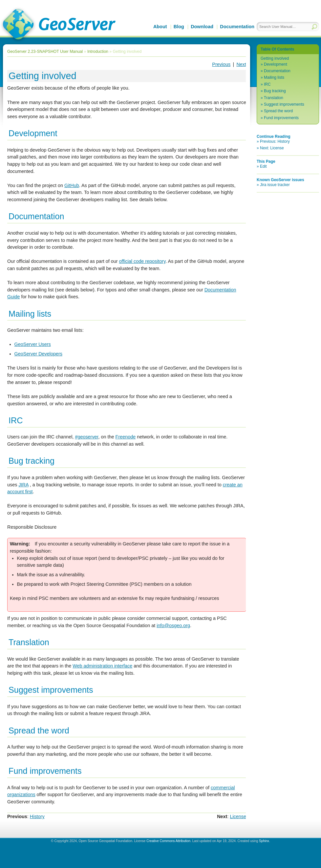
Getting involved (275, 58)
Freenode (126, 437)
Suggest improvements (284, 104)
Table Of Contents (277, 49)
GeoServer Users (33, 344)
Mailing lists (274, 77)
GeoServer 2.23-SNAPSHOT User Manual (45, 52)
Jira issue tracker (275, 185)
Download (202, 27)
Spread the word (278, 111)
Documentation (237, 27)
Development (276, 64)
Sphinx (264, 841)
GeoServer (58, 25)
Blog (179, 27)
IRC (267, 84)
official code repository (142, 261)
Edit (263, 166)
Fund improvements (281, 118)
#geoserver (86, 437)
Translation (274, 98)
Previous (221, 64)
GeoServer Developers (38, 354)
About (160, 27)
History (37, 816)
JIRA (23, 485)
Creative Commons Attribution (168, 841)
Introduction (98, 52)
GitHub (72, 185)
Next (241, 64)
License (238, 816)
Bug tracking (275, 91)
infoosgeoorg (173, 625)
